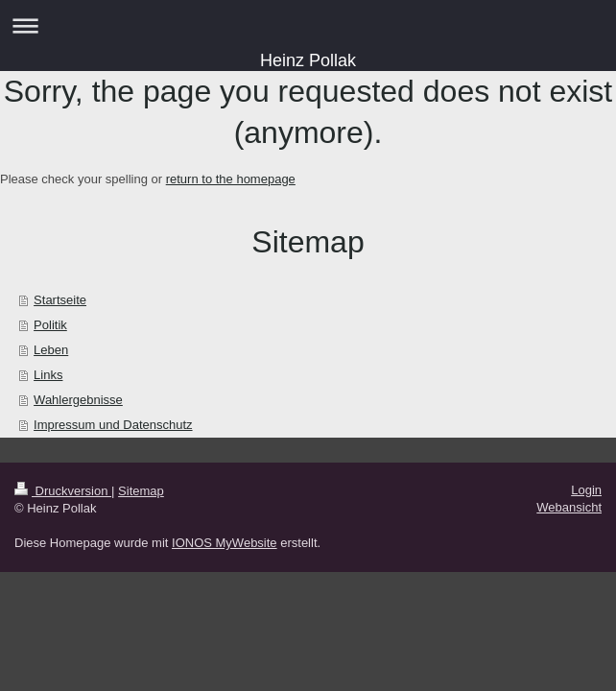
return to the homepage (231, 179)
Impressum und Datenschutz (113, 425)
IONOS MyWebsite (225, 543)
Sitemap (141, 491)
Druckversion (63, 491)
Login (586, 490)
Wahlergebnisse (78, 400)
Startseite (60, 300)
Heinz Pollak (308, 60)
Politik (50, 325)
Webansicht (569, 507)
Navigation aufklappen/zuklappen (308, 25)
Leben (51, 350)
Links (48, 375)
